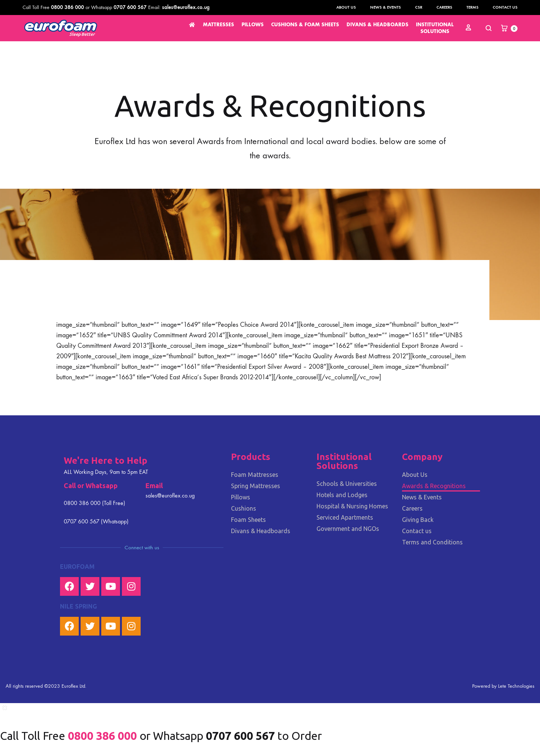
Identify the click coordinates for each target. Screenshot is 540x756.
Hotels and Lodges (342, 495)
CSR (419, 7)
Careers (444, 7)
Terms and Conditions (432, 542)
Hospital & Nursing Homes (352, 506)
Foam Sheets (248, 520)
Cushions (244, 508)
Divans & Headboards (261, 531)
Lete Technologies (516, 686)
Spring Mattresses (256, 486)
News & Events (385, 7)
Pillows (241, 497)
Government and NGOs (348, 529)
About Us (346, 7)
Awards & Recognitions (434, 486)
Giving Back (418, 520)
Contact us (505, 7)
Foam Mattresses (255, 475)
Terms (472, 7)
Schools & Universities (347, 484)
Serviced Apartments (345, 517)
